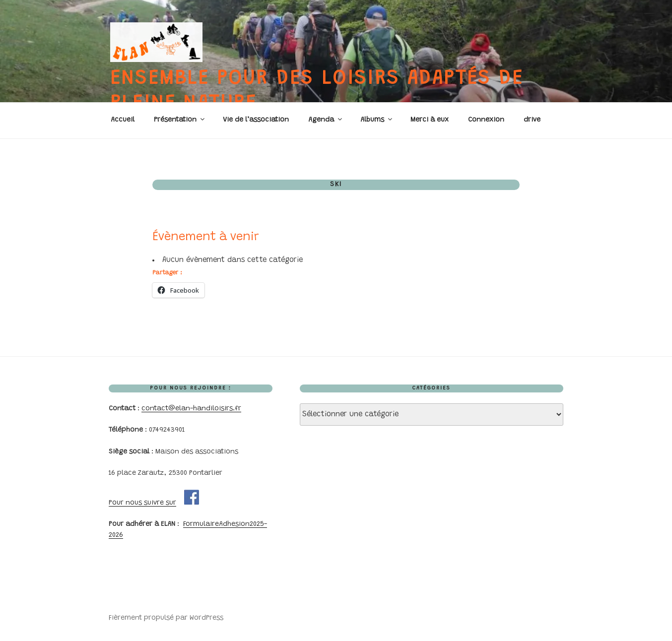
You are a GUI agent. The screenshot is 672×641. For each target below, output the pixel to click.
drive (532, 120)
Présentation (180, 120)
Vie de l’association (256, 120)
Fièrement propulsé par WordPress (166, 618)
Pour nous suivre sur (142, 503)
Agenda (326, 120)
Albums (377, 120)
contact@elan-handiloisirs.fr (191, 409)
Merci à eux (430, 120)
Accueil (123, 120)
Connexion (486, 120)
